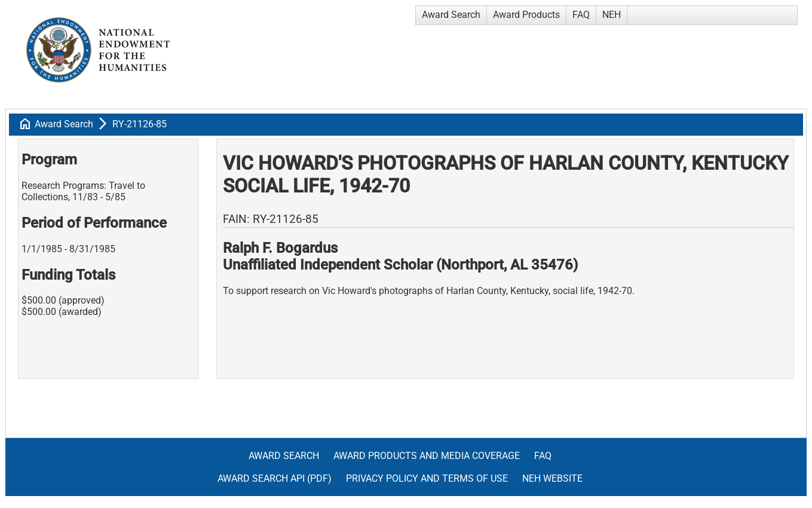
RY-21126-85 (140, 124)
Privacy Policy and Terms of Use (427, 478)
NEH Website (552, 478)
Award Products (526, 15)
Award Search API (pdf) (275, 478)
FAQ (581, 15)
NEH (612, 15)
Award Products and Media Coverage (427, 456)
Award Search (451, 15)
